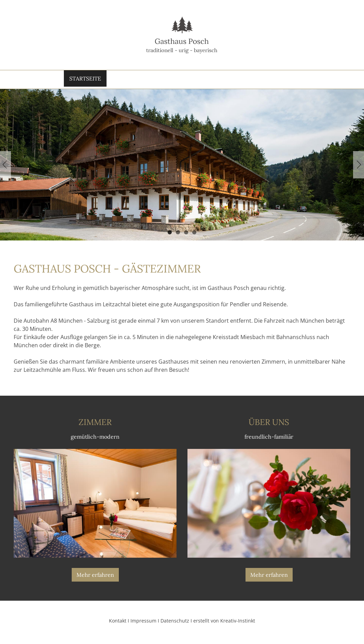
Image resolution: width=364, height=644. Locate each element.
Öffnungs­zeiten (235, 80)
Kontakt (286, 80)
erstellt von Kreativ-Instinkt (224, 624)
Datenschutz (175, 624)
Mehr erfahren (95, 578)
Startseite (81, 80)
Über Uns (123, 80)
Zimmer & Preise (173, 80)
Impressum (143, 624)
